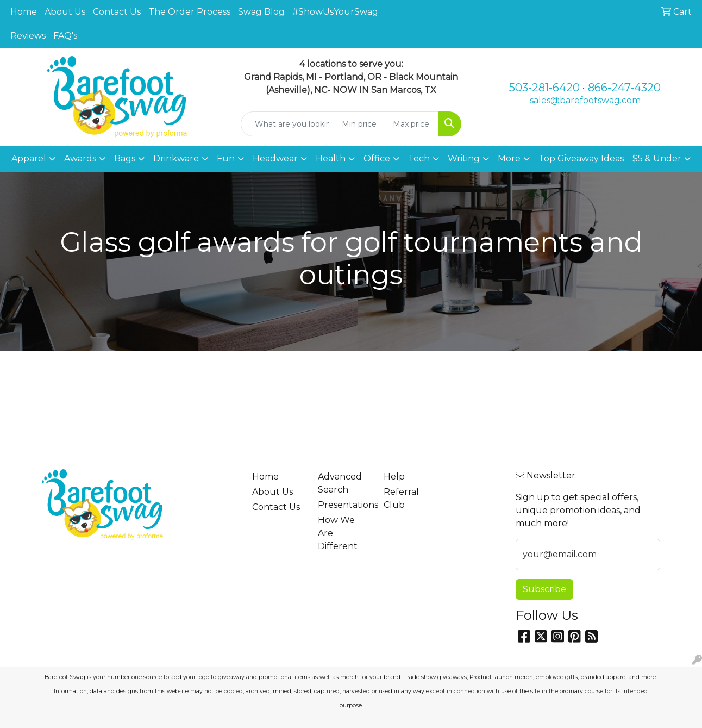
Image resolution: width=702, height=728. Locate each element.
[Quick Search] (289, 124)
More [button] (509, 158)
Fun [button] (226, 158)
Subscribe (544, 589)
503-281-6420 (544, 88)
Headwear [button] (275, 158)
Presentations (344, 505)
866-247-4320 (624, 88)
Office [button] (377, 158)
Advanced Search (340, 483)
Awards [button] (80, 158)
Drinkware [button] (176, 158)
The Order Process (189, 12)
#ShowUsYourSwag (335, 12)
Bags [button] (125, 158)
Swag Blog (261, 12)
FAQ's (65, 36)
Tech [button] (419, 158)
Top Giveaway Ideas (581, 158)
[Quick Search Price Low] (362, 124)
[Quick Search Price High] (413, 124)
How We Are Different (338, 533)
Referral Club (401, 498)
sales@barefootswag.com (585, 100)
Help (394, 477)
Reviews (28, 36)
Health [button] (331, 158)
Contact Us (117, 12)
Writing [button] (464, 158)
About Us (65, 12)
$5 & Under (657, 158)
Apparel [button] (29, 158)
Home (24, 12)
